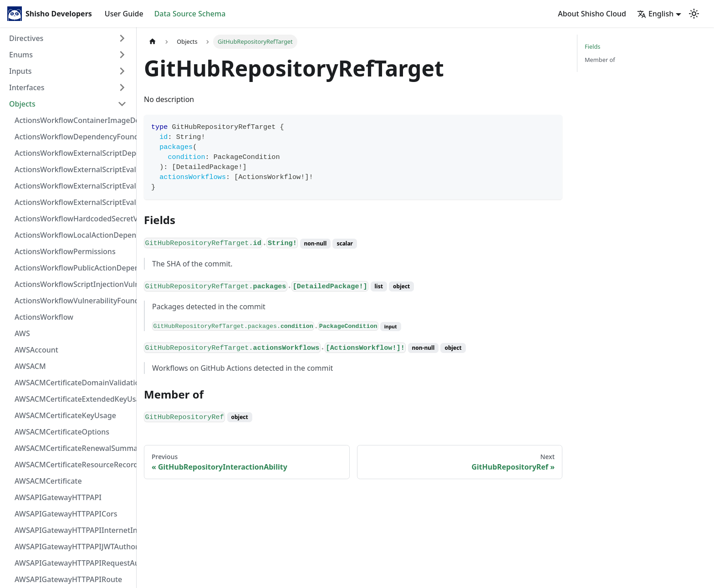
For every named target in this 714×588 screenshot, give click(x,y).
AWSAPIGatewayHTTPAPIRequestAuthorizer (73, 563)
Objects (22, 104)
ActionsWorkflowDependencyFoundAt (73, 137)
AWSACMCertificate (48, 481)
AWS (22, 333)
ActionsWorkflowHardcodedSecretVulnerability (73, 219)
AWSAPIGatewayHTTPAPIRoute (68, 579)
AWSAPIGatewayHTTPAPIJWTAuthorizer (73, 547)
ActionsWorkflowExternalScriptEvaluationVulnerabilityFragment (73, 169)
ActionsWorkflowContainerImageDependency (73, 120)
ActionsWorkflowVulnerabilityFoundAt (73, 301)
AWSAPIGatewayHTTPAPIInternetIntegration (73, 530)
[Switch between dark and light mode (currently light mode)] (694, 14)
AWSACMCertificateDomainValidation (73, 383)
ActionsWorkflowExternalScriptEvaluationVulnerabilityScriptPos (73, 186)
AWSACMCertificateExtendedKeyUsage (73, 399)
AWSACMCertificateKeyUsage (65, 415)
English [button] (655, 14)
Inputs (20, 71)
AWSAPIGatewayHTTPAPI (58, 497)
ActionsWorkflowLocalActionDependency (73, 235)
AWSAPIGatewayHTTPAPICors (66, 514)
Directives (26, 38)
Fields (592, 46)
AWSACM (30, 366)
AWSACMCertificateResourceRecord (73, 465)
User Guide (124, 14)
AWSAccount (36, 350)
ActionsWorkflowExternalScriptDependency (73, 153)
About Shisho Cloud (592, 14)
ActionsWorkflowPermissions (65, 251)
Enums (21, 55)
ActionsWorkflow (44, 317)
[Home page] (153, 42)
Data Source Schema (190, 14)
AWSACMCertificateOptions (62, 432)
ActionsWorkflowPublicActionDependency (73, 268)
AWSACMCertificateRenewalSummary (73, 448)
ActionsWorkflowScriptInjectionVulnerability (73, 284)
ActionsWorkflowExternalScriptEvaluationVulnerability (73, 202)
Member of (600, 60)
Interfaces (27, 87)
